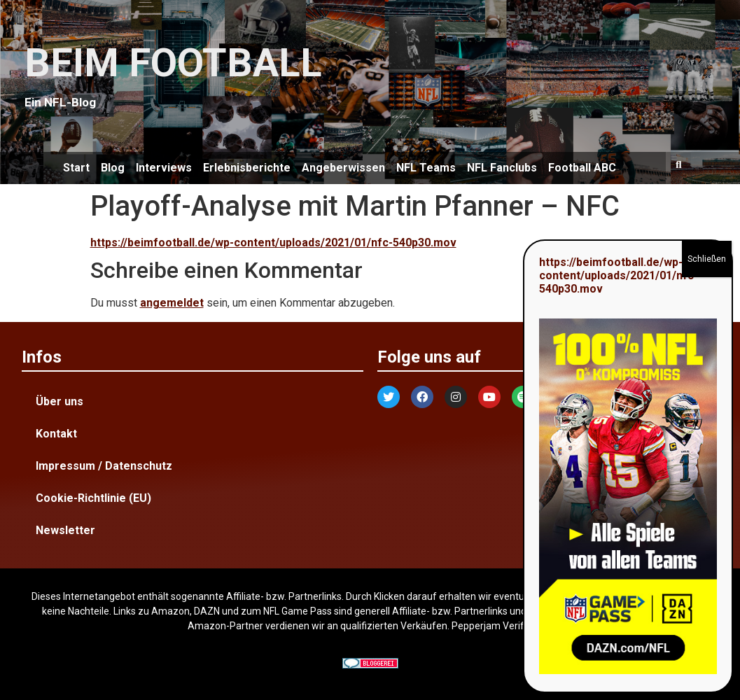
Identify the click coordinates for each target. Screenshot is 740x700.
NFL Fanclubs (502, 168)
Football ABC (582, 168)
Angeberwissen (343, 168)
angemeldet (172, 303)
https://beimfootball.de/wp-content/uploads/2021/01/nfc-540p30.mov (273, 243)
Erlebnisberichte (247, 168)
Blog (113, 168)
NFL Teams (426, 168)
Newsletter (65, 530)
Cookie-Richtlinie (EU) (93, 498)
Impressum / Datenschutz (104, 466)
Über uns (60, 401)
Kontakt (56, 434)
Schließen (707, 259)
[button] (678, 164)
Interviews (164, 168)
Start (76, 168)
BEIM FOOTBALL (173, 63)
